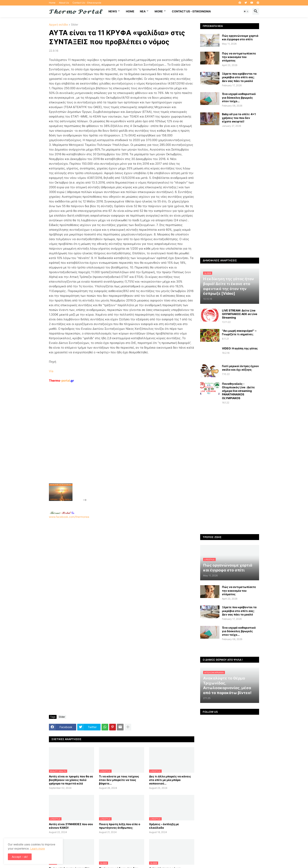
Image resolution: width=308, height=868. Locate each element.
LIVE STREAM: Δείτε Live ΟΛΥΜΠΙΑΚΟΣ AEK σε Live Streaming (240, 314)
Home (52, 3)
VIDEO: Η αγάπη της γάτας (240, 348)
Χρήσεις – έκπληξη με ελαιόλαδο (164, 826)
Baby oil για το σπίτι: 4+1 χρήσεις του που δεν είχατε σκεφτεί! (239, 118)
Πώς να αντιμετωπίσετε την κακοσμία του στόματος (239, 57)
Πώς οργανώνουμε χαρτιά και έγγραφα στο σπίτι (240, 37)
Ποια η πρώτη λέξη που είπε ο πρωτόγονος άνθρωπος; (120, 826)
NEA (143, 11)
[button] (246, 11)
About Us (64, 3)
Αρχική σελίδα (58, 25)
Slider (75, 25)
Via (51, 371)
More (159, 11)
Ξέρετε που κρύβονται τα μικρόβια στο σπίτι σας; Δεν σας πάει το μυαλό (239, 77)
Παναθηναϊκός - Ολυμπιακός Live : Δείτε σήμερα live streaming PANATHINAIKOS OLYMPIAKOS (238, 391)
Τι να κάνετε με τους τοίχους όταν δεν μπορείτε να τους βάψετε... (119, 780)
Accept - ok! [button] (20, 857)
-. (62, 513)
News (113, 11)
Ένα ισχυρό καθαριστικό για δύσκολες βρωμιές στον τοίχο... (239, 97)
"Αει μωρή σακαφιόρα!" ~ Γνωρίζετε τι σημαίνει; (239, 332)
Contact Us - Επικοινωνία (87, 3)
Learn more (38, 848)
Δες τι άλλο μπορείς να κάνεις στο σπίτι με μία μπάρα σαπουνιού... (170, 780)
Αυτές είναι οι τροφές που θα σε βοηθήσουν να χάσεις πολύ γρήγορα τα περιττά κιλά (71, 780)
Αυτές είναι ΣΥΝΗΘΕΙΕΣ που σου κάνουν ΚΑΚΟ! (71, 826)
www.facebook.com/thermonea (122, 569)
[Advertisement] (117, 442)
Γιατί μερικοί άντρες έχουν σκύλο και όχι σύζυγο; (240, 368)
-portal (61, 381)
